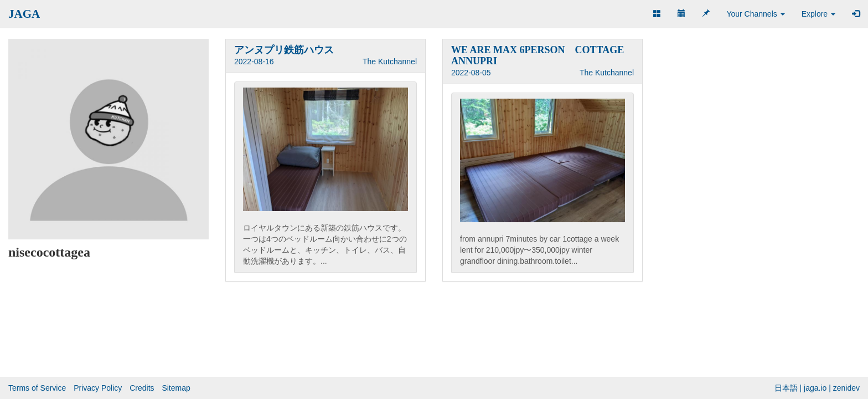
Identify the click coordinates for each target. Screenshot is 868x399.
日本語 (786, 388)
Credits (142, 388)
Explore (818, 14)
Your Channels (755, 14)
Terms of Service (37, 388)
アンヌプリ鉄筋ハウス (284, 50)
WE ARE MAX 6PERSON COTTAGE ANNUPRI (538, 55)
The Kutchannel (390, 62)
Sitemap (176, 388)
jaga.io (815, 388)
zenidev (846, 388)
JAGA (24, 14)
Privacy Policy (98, 388)
